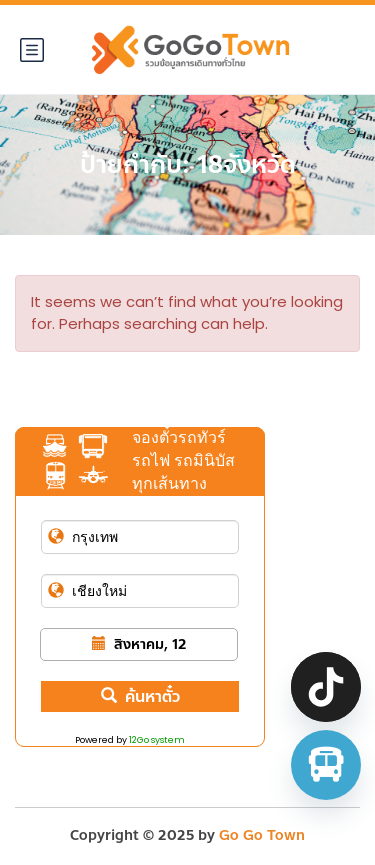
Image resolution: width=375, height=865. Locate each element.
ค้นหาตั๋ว (140, 696)
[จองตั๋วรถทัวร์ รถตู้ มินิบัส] (326, 765)
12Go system (157, 740)
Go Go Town (262, 835)
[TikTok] (326, 687)
